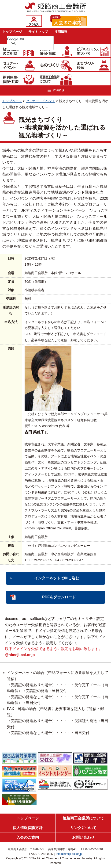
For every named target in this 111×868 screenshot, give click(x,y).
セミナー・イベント (41, 101)
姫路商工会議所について (83, 818)
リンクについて (83, 828)
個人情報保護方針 (28, 828)
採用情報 (61, 32)
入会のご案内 (28, 837)
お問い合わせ (83, 837)
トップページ (12, 32)
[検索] (24, 39)
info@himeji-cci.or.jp (69, 854)
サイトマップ (38, 32)
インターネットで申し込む (57, 578)
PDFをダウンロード (59, 597)
